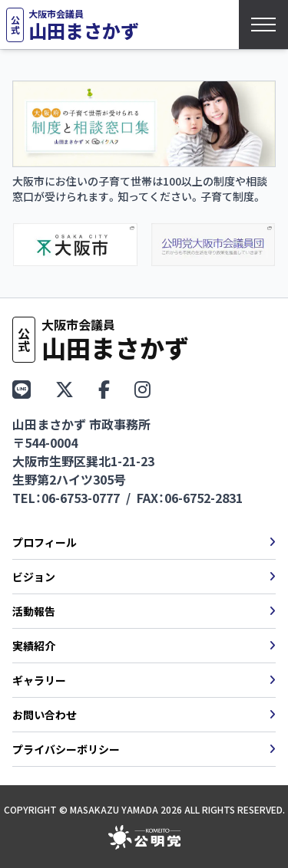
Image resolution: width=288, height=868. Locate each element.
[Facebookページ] (104, 388)
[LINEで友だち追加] (22, 388)
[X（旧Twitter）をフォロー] (65, 388)
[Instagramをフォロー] (142, 388)
